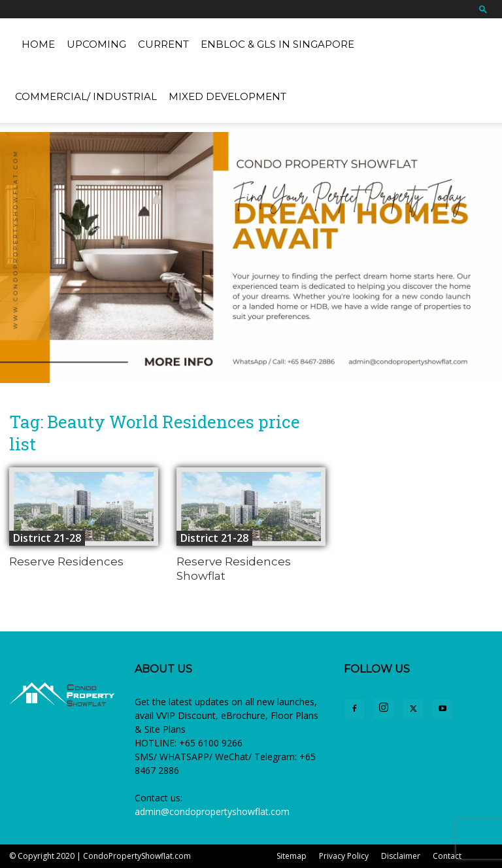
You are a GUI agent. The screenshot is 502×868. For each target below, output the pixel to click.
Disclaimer (401, 856)
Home (38, 44)
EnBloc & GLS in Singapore (277, 44)
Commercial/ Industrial (86, 96)
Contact (447, 856)
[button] (483, 9)
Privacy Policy (344, 856)
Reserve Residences (66, 561)
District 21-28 (47, 538)
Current (163, 44)
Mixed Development (227, 96)
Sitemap (292, 856)
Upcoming (96, 44)
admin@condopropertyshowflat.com (212, 811)
